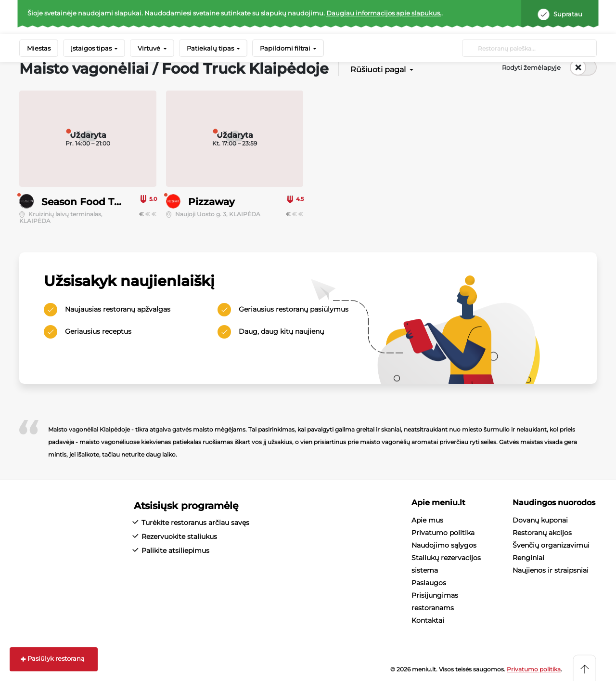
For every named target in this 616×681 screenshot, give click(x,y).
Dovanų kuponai (540, 520)
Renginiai (528, 558)
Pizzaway (212, 202)
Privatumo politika (443, 533)
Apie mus (427, 520)
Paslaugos (429, 583)
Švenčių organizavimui (551, 545)
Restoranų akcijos (542, 533)
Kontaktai (428, 620)
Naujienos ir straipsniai (551, 570)
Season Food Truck (89, 202)
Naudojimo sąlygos (444, 545)
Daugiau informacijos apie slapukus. (384, 13)
